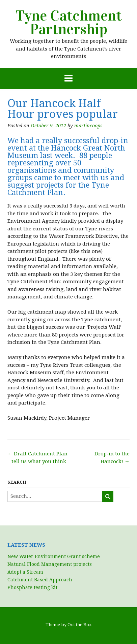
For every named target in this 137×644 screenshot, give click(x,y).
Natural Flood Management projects (50, 564)
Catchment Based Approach (40, 580)
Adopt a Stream (25, 572)
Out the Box (80, 625)
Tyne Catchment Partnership (69, 23)
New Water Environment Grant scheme (54, 556)
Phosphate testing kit (32, 587)
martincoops (88, 126)
